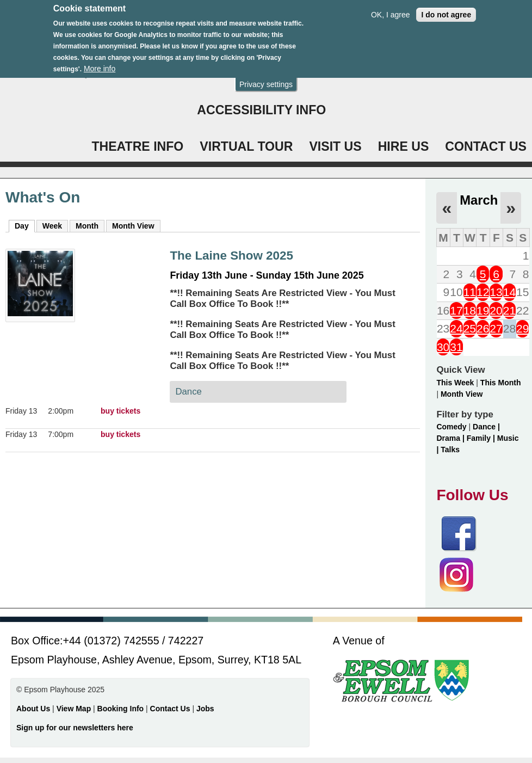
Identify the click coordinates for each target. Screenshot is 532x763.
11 (470, 292)
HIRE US (404, 146)
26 (483, 328)
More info (100, 61)
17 (456, 310)
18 (470, 310)
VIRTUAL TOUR (246, 146)
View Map (75, 709)
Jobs (205, 709)
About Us (33, 709)
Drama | (451, 438)
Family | (482, 438)
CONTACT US (486, 146)
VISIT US (335, 146)
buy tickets (120, 411)
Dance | (486, 427)
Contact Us (171, 709)
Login (217, 73)
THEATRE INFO (137, 146)
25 (470, 328)
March (479, 200)
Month (87, 226)
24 (456, 328)
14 (509, 292)
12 (483, 292)
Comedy (451, 427)
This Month (501, 383)
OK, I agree (391, 7)
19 (483, 310)
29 (522, 328)
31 (456, 347)
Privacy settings (266, 76)
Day (25, 225)
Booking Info (121, 709)
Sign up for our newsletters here (75, 728)
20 (496, 310)
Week (52, 226)
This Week (455, 383)
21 (509, 310)
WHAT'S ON (369, 73)
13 (496, 292)
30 (443, 347)
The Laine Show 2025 (231, 256)
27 (496, 328)
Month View (133, 226)
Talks (450, 450)
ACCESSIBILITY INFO (261, 110)
